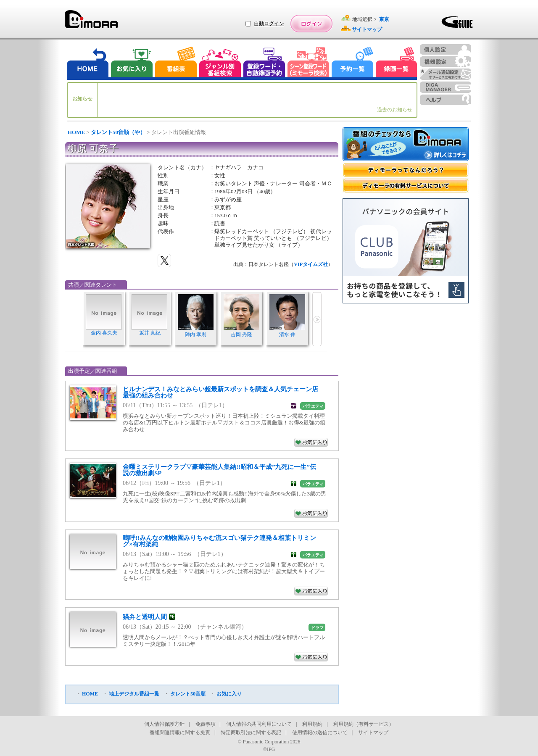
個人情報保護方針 (164, 724)
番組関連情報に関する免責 (180, 732)
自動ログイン (269, 24)
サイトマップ (373, 732)
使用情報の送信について (320, 732)
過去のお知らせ (395, 110)
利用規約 (312, 724)
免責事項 (206, 724)
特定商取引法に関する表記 (251, 732)
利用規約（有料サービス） (364, 724)
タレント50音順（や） (118, 132)
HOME (76, 132)
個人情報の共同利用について (259, 724)
